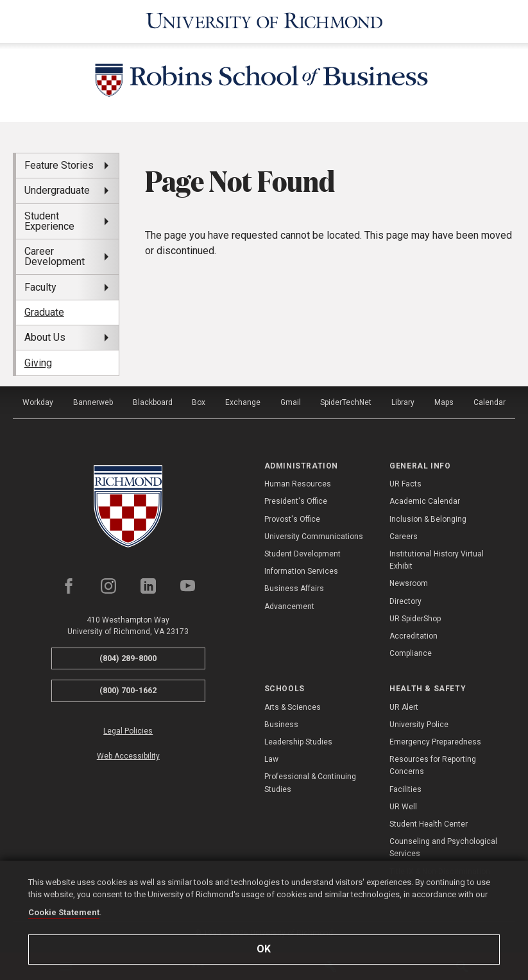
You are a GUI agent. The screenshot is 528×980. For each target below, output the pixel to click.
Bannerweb (93, 402)
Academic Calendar (425, 501)
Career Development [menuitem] (55, 256)
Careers (404, 537)
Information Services (301, 571)
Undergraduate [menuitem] (57, 190)
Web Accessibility (128, 756)
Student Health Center (429, 824)
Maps (444, 402)
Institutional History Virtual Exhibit (437, 560)
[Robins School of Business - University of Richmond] (264, 82)
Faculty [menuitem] (40, 287)
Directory (405, 601)
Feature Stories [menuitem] (59, 165)
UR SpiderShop (415, 619)
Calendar (490, 402)
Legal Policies (128, 731)
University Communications (314, 537)
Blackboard (153, 402)
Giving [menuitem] (38, 363)
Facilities (405, 789)
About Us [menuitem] (45, 337)
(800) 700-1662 (128, 690)
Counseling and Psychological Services (443, 847)
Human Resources (298, 484)
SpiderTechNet (346, 402)
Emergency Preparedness (435, 742)
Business (281, 725)
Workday (38, 402)
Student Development (302, 554)
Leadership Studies (298, 742)
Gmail (291, 402)
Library (403, 402)
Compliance (411, 653)
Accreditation (413, 636)
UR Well (403, 807)
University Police (419, 725)
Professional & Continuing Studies (310, 783)
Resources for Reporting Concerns (433, 765)
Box (199, 402)
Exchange (243, 402)
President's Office (296, 501)
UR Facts (405, 484)
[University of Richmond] (264, 21)
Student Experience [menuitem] (49, 221)
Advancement (289, 606)
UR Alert (404, 707)
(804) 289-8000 (128, 658)
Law (271, 759)
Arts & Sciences (293, 707)
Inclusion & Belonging (428, 519)
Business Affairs (294, 589)
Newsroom (409, 583)
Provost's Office (292, 519)
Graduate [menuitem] (44, 312)
